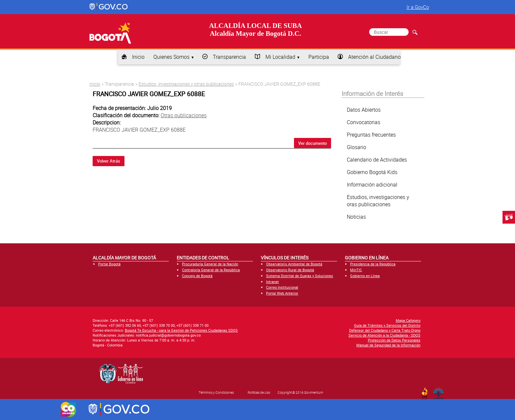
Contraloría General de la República (211, 270)
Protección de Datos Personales (394, 340)
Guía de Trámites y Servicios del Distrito (387, 325)
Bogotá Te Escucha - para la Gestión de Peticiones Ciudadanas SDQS (181, 330)
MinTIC (356, 270)
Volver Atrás (109, 161)
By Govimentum (440, 391)
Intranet (272, 282)
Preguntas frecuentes (371, 135)
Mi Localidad (280, 57)
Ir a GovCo (418, 7)
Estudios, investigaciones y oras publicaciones (378, 201)
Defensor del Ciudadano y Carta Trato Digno (385, 330)
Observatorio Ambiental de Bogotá (294, 264)
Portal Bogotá (109, 264)
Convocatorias (364, 122)
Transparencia (229, 57)
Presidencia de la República (373, 264)
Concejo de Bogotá (197, 276)
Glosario (357, 147)
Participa (319, 57)
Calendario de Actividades (377, 160)
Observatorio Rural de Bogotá (290, 270)
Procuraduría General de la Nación (210, 264)
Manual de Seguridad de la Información (388, 345)
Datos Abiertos (364, 110)
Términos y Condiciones (216, 392)
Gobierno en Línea (365, 276)
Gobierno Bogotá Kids (372, 172)
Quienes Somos (171, 57)
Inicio (138, 57)
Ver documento (313, 143)
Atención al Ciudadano (374, 57)
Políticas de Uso (259, 392)
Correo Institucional (282, 287)
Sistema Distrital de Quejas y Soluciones (300, 276)
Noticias (356, 217)
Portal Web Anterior (282, 293)
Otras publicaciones (184, 115)
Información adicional (372, 185)
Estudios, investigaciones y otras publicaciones (186, 84)
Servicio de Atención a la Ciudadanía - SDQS (384, 335)
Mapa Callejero (408, 320)
